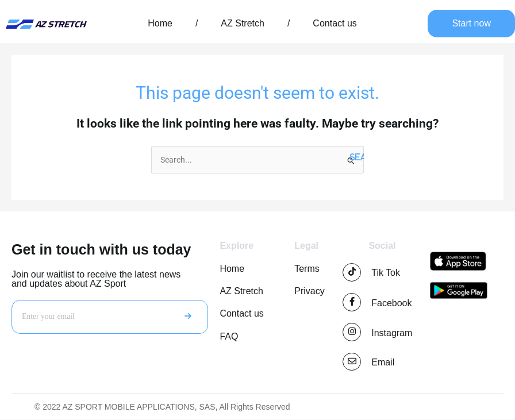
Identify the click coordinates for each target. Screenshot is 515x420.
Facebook (391, 303)
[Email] (352, 362)
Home (160, 23)
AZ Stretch (243, 23)
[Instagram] (352, 332)
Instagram (392, 333)
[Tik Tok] (352, 272)
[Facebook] (352, 302)
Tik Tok (386, 273)
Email (383, 363)
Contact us (335, 23)
